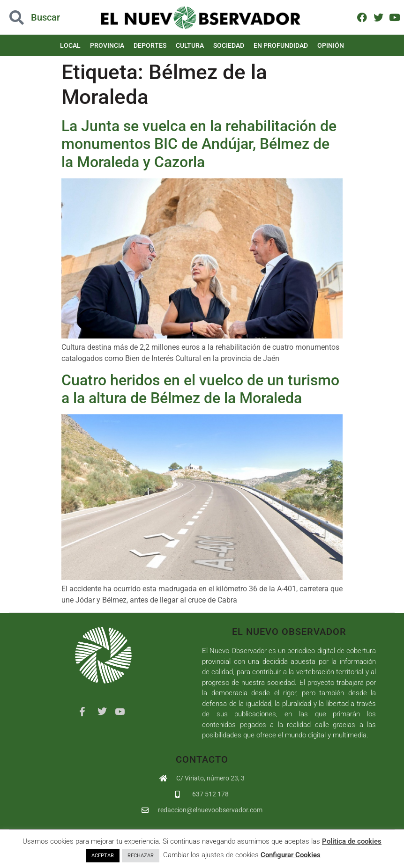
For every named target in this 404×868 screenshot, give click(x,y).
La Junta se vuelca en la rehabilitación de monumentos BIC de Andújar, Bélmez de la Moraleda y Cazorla (199, 144)
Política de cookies (352, 841)
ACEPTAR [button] (103, 856)
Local (70, 45)
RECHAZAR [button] (141, 856)
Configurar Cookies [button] (291, 855)
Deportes (150, 45)
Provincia (107, 45)
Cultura (190, 45)
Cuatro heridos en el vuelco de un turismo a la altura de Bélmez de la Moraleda (200, 389)
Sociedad (229, 45)
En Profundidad (281, 45)
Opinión (331, 45)
